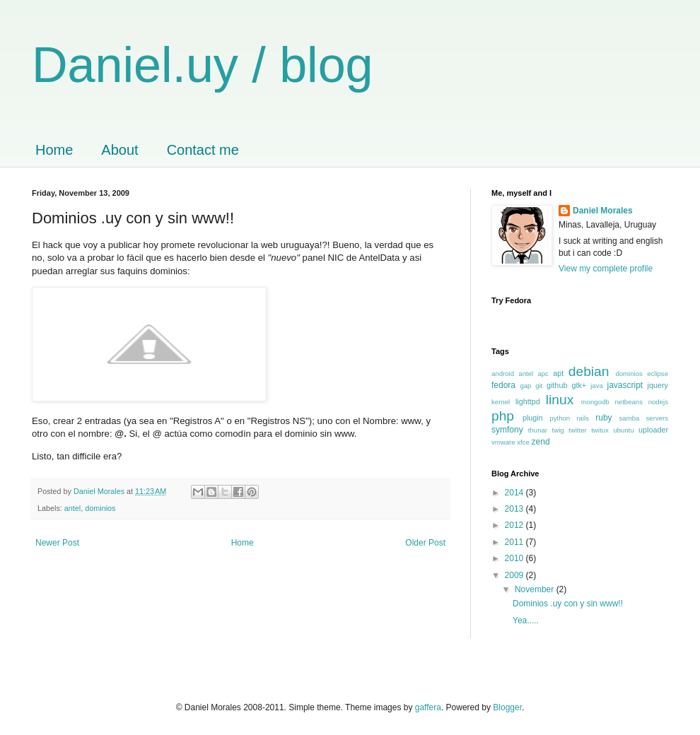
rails (583, 418)
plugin (533, 418)
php (503, 416)
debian (589, 371)
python (560, 418)
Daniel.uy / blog (203, 65)
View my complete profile (606, 269)
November (536, 589)
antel (72, 508)
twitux (600, 430)
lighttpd (528, 401)
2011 (515, 542)
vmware (503, 442)
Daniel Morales (603, 211)
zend (541, 442)
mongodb (595, 402)
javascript (625, 385)
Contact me (203, 150)
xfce (523, 442)
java (597, 386)
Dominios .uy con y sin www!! (568, 604)
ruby (603, 418)
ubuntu (623, 430)
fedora (503, 385)
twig (558, 430)
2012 (515, 525)
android (503, 374)
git (539, 386)
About (119, 150)
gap (525, 386)
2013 (515, 509)
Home (54, 150)
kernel (501, 402)
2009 (515, 575)
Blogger (507, 707)
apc (543, 374)
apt (558, 373)
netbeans (628, 402)
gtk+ (579, 385)
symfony (507, 430)
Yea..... (526, 621)
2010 (515, 558)
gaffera (428, 707)
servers (657, 418)
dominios (100, 508)
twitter (578, 430)
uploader (653, 430)
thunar (538, 430)
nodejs (658, 402)
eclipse (658, 374)
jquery (658, 385)
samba (630, 418)
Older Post (425, 543)
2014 (515, 493)
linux (560, 400)
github (557, 385)
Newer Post (57, 543)
